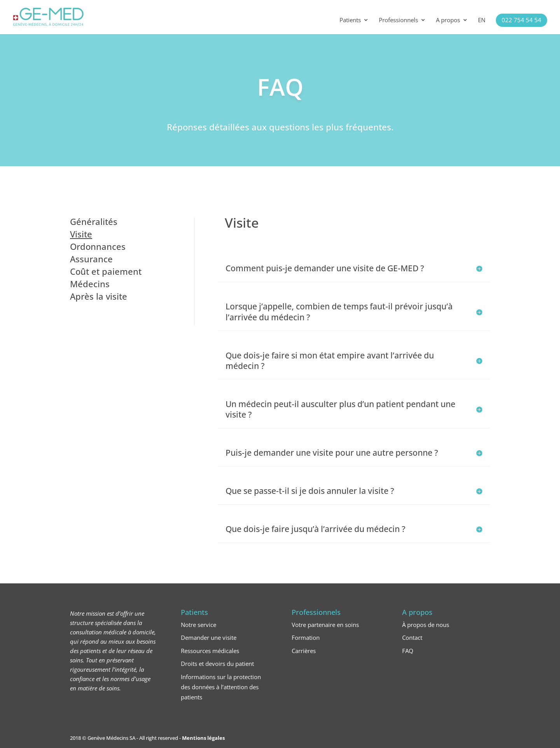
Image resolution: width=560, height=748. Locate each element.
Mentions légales (203, 738)
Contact (412, 637)
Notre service (199, 625)
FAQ (408, 651)
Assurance (91, 259)
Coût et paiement (106, 271)
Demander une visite (209, 637)
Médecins (90, 284)
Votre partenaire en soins (325, 625)
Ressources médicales (210, 651)
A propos (448, 20)
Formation (306, 637)
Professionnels (398, 20)
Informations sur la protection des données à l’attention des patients (221, 687)
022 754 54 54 (521, 20)
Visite (81, 234)
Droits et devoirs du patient (217, 664)
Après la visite (99, 296)
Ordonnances (98, 246)
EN (482, 20)
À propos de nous (426, 625)
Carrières (304, 651)
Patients (350, 20)
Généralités (94, 221)
